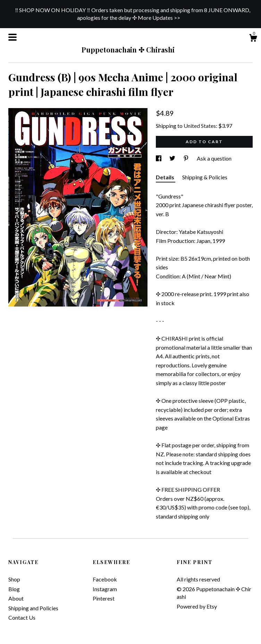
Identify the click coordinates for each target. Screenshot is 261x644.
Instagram (105, 589)
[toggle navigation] (12, 37)
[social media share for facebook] (159, 158)
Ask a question (214, 158)
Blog (14, 589)
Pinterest (104, 598)
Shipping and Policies (33, 608)
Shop (14, 579)
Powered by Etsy (197, 606)
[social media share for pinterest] (187, 158)
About (16, 598)
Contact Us (22, 617)
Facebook (105, 579)
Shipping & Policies (205, 177)
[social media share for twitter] (173, 158)
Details (166, 177)
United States (200, 126)
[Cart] (253, 39)
